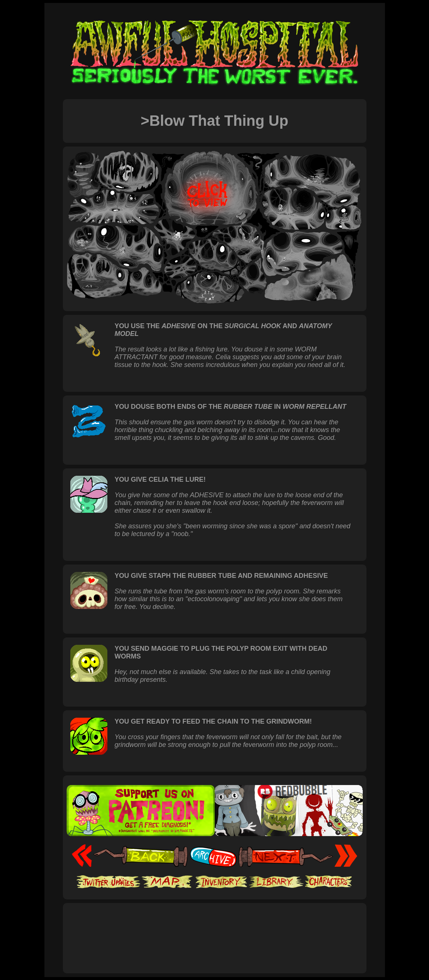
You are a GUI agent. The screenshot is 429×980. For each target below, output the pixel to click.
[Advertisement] (215, 930)
